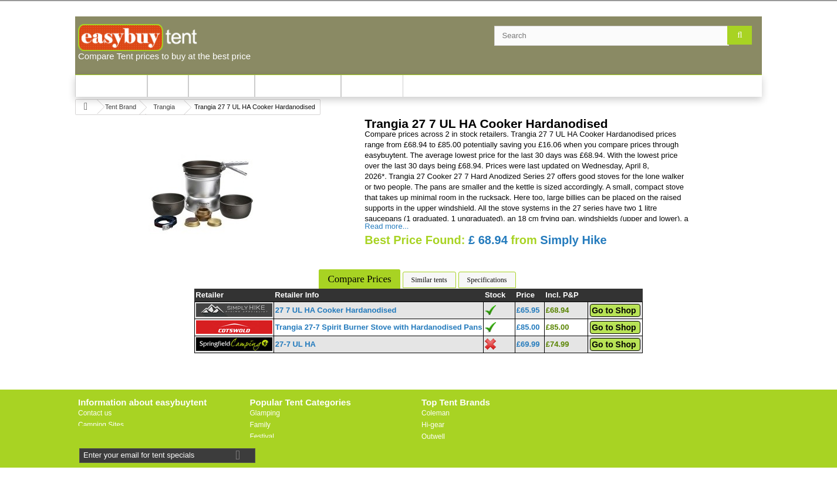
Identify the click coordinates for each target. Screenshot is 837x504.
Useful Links (97, 437)
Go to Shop (614, 310)
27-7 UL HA (296, 344)
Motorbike (266, 460)
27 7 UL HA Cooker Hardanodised (336, 310)
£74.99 (558, 344)
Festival (262, 437)
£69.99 (528, 344)
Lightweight (268, 448)
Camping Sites (101, 425)
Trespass (436, 472)
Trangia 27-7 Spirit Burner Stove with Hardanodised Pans (379, 327)
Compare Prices (359, 279)
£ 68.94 (488, 240)
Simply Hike (573, 240)
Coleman (436, 413)
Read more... (387, 226)
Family (260, 425)
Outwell (433, 437)
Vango (431, 448)
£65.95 (528, 310)
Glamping (265, 413)
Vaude (431, 460)
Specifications (487, 280)
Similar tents (429, 280)
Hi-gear (433, 425)
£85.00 (528, 327)
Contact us (95, 413)
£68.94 (558, 310)
